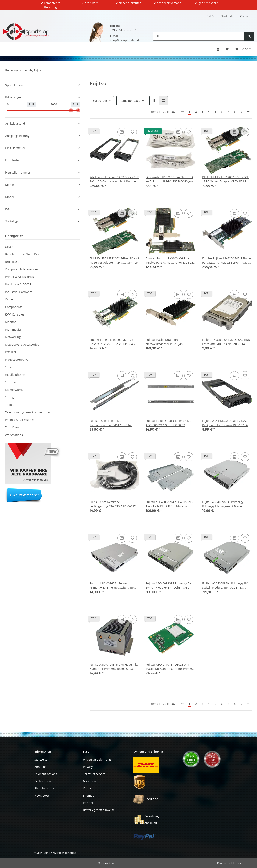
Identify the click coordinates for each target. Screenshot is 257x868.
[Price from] (16, 104)
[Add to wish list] (132, 132)
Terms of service (94, 774)
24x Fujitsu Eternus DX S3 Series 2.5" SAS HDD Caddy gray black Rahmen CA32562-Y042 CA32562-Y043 (114, 179)
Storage (10, 397)
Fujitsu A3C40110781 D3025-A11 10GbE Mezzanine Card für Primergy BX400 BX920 (171, 667)
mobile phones (15, 375)
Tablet (9, 405)
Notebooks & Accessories (22, 344)
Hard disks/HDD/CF (18, 284)
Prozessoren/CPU (17, 360)
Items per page (130, 101)
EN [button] (209, 16)
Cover (9, 247)
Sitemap (89, 795)
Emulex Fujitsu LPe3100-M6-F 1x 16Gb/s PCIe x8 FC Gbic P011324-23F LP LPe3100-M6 (170, 260)
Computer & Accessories (22, 269)
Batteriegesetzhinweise (99, 810)
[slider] (71, 110)
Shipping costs (44, 788)
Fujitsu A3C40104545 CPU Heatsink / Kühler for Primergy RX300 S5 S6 (114, 667)
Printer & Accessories (19, 277)
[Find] (199, 36)
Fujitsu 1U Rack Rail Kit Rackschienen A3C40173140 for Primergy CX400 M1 (111, 423)
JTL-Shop (236, 863)
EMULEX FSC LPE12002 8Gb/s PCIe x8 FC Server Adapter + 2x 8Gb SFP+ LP (114, 260)
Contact (245, 16)
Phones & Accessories (20, 420)
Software (11, 382)
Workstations (14, 435)
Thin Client (12, 427)
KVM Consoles (15, 314)
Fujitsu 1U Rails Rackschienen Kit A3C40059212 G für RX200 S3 (168, 423)
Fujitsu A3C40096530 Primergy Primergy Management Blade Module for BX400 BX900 (223, 504)
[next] (248, 112)
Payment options (46, 774)
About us (40, 767)
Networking (13, 337)
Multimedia (13, 329)
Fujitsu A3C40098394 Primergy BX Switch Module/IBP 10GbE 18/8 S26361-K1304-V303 (225, 586)
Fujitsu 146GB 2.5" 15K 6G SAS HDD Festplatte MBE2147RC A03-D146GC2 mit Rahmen (227, 342)
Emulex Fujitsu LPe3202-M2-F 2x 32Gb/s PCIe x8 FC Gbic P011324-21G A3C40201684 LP (114, 342)
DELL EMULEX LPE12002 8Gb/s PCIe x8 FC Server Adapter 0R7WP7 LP (226, 179)
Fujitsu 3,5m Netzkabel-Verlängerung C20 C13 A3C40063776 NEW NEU (114, 504)
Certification (43, 781)
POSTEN (11, 352)
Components (14, 307)
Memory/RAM (14, 390)
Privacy (88, 767)
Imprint (88, 803)
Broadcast (12, 262)
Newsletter (42, 795)
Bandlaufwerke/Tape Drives (24, 254)
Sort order (100, 101)
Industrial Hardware (19, 292)
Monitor (10, 322)
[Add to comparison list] (122, 132)
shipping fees (69, 853)
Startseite (227, 16)
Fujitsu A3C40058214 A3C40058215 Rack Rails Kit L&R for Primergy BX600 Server (169, 504)
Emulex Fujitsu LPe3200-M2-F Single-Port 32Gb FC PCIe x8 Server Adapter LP (227, 260)
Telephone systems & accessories (28, 412)
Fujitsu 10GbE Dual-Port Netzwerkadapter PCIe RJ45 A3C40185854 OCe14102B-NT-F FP (169, 342)
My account (91, 781)
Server (9, 367)
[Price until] (60, 104)
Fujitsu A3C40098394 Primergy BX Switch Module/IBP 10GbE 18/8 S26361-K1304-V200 (168, 586)
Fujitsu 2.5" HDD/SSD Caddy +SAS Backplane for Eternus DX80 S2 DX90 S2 (227, 423)
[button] (218, 49)
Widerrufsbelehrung (97, 759)
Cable (9, 299)
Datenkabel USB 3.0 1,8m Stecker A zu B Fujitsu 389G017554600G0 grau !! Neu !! (170, 179)
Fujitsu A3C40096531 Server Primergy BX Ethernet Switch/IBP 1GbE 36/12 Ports (112, 586)
